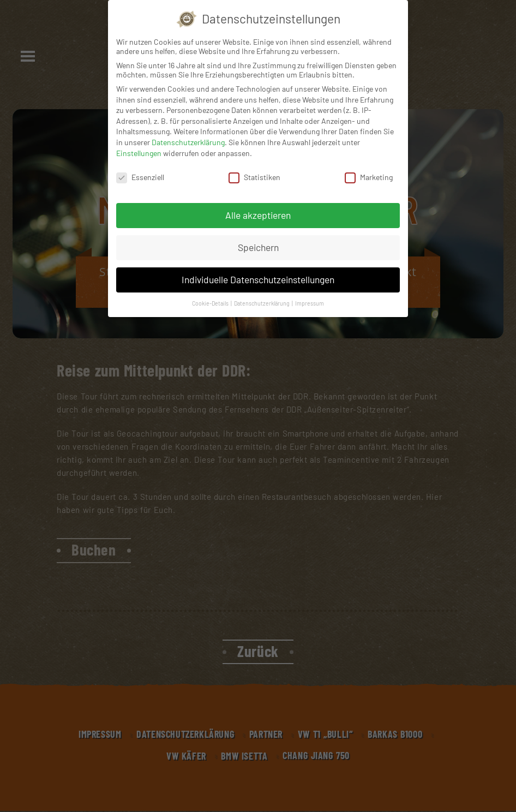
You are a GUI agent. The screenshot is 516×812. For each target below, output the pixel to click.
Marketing (369, 177)
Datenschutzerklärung (188, 142)
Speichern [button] (258, 247)
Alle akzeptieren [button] (258, 215)
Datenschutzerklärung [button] (262, 303)
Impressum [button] (310, 303)
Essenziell (140, 177)
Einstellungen (139, 153)
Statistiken (254, 177)
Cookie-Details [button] (211, 303)
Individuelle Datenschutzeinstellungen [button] (258, 279)
